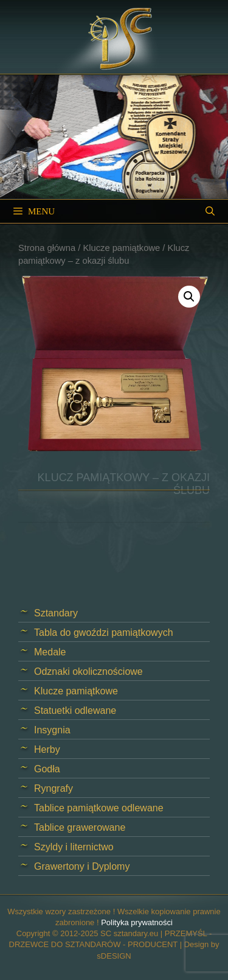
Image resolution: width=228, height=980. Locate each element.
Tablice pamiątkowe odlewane (99, 808)
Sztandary (56, 613)
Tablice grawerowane (80, 827)
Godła (47, 769)
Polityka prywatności (137, 922)
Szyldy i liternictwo (74, 847)
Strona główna (47, 248)
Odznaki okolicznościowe (88, 672)
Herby (47, 749)
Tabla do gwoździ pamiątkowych (104, 633)
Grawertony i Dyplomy (82, 866)
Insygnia (52, 730)
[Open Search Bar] (210, 211)
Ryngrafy (54, 788)
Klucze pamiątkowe (121, 248)
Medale (50, 652)
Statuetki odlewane (75, 710)
